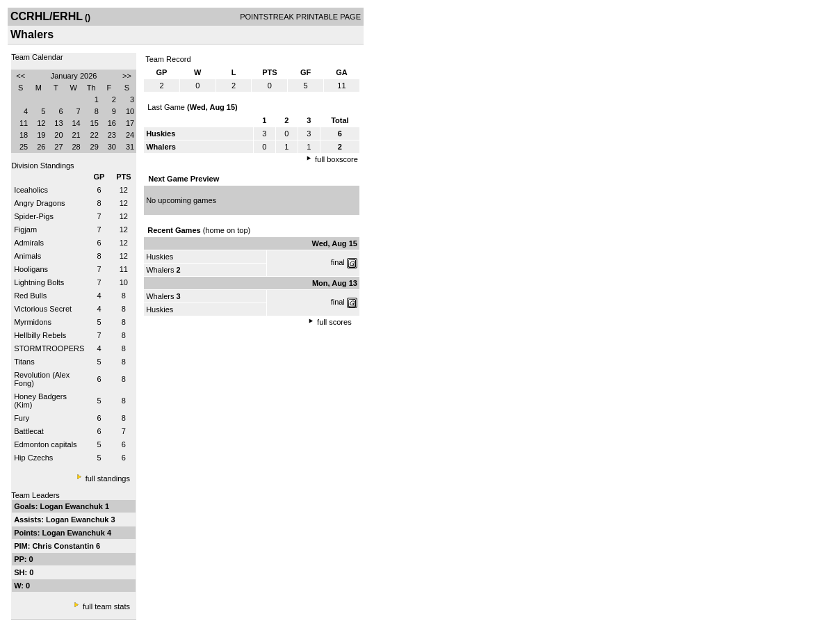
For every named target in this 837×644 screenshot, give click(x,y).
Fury (22, 418)
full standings (108, 478)
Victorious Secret (43, 309)
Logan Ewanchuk (72, 506)
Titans (24, 362)
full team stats (106, 606)
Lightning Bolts (39, 282)
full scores (334, 322)
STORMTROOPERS (49, 348)
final (338, 262)
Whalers (160, 270)
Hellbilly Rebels (40, 335)
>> (127, 76)
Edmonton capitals (46, 444)
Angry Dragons (39, 203)
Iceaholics (31, 190)
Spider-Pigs (34, 216)
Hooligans (31, 269)
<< (21, 76)
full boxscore (336, 159)
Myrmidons (33, 322)
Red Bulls (30, 296)
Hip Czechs (33, 458)
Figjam (25, 230)
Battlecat (29, 431)
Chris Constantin (64, 546)
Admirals (29, 243)
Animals (27, 256)
